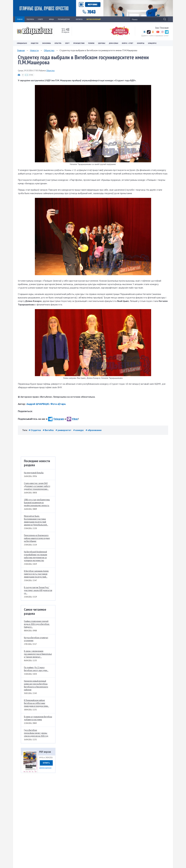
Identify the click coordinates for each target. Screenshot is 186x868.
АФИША (51, 19)
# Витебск (49, 430)
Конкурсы (141, 43)
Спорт (67, 43)
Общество (35, 43)
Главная (21, 50)
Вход (157, 28)
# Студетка (35, 430)
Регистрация (164, 28)
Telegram (56, 419)
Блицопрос (152, 43)
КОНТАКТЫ (79, 19)
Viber (72, 419)
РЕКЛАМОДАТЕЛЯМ (65, 19)
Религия (91, 43)
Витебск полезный (94, 19)
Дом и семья (114, 43)
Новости (34, 50)
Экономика (46, 43)
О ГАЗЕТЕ (41, 19)
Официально (22, 43)
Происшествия (79, 43)
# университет (64, 430)
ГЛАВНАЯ (20, 19)
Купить (46, 763)
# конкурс (79, 430)
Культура (58, 43)
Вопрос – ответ (128, 43)
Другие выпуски (45, 768)
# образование (94, 430)
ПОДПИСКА (30, 19)
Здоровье (102, 43)
